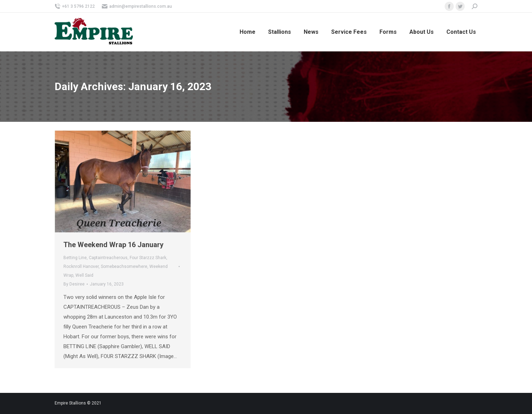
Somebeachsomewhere (124, 266)
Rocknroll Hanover (81, 266)
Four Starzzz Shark (148, 258)
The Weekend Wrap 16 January (113, 245)
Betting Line (75, 258)
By (74, 284)
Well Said (84, 275)
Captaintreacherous (108, 258)
